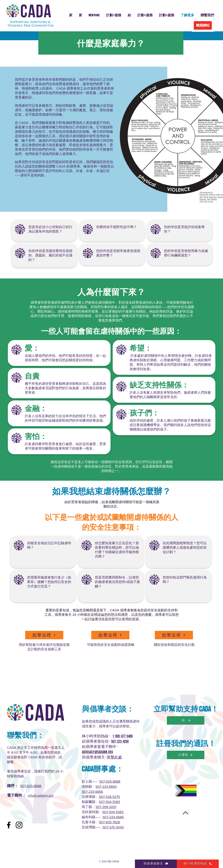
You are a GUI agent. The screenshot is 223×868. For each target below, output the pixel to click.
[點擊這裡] (44, 635)
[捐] (186, 720)
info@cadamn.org (41, 795)
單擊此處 (114, 757)
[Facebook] (9, 825)
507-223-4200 (120, 741)
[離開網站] (203, 25)
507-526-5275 (109, 797)
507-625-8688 (31, 786)
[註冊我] (186, 755)
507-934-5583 (109, 802)
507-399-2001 (106, 807)
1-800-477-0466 (123, 736)
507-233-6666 (92, 792)
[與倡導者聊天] (156, 864)
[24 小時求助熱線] (198, 864)
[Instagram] (19, 825)
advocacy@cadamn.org (98, 752)
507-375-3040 (113, 827)
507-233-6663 (106, 787)
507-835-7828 (109, 822)
